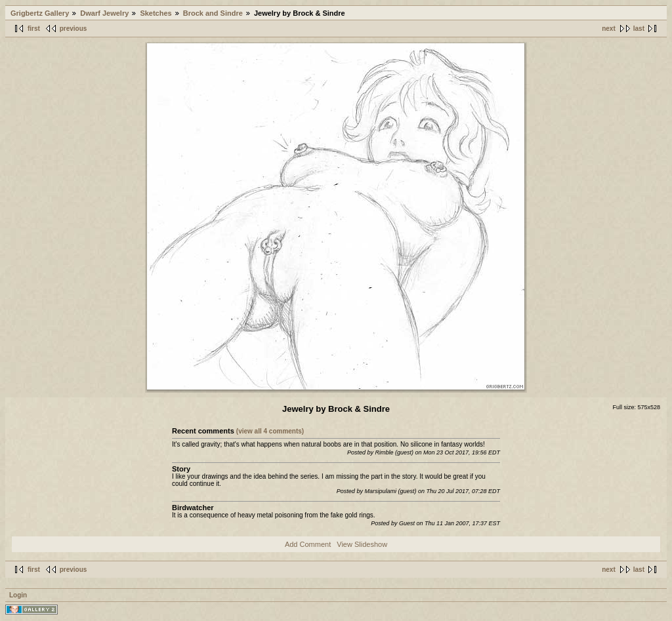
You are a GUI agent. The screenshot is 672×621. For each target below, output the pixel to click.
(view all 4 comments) (270, 431)
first (34, 29)
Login (18, 595)
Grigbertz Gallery (40, 13)
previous (73, 29)
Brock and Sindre (213, 13)
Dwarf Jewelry (104, 13)
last (639, 29)
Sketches (156, 13)
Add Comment (308, 544)
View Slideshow (362, 544)
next (609, 29)
